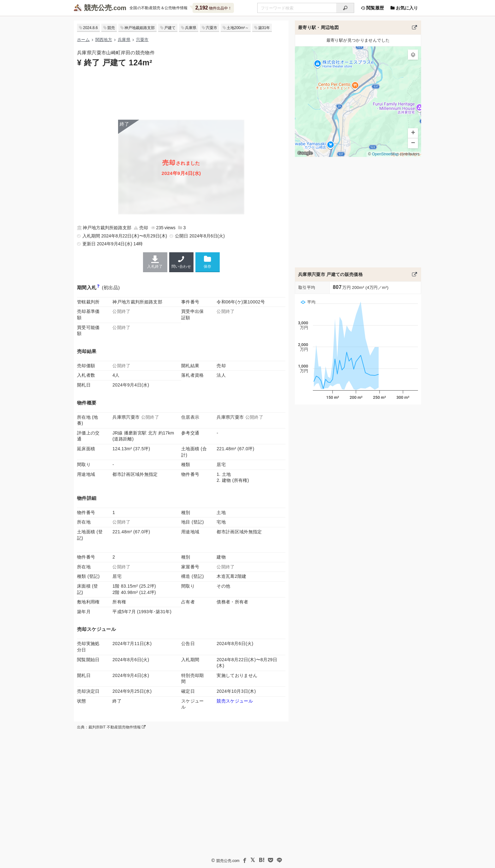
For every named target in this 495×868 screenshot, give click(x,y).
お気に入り (404, 8)
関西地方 (104, 40)
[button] (413, 55)
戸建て (170, 28)
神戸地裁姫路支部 (140, 28)
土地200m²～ (238, 28)
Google (305, 153)
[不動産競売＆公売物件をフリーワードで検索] (297, 8)
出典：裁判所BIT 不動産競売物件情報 (111, 727)
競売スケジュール (235, 701)
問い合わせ (181, 262)
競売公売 (98, 8)
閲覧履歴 (372, 8)
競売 (111, 28)
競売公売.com (228, 861)
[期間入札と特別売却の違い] (98, 287)
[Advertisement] (181, 93)
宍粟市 (212, 28)
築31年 (264, 28)
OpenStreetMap (385, 154)
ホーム (83, 40)
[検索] (345, 8)
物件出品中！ (214, 8)
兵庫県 (191, 28)
